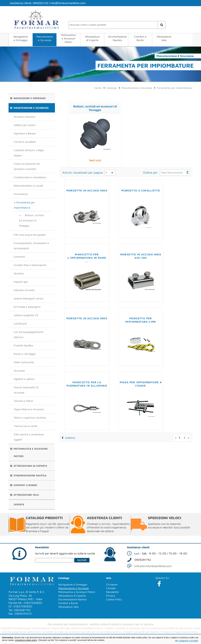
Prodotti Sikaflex (23, 345)
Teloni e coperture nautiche (30, 418)
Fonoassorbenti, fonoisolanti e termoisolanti (31, 246)
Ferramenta (21, 194)
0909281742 (40, 3)
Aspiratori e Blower (25, 133)
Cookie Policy (114, 599)
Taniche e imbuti (23, 401)
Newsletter (113, 592)
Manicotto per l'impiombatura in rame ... (87, 258)
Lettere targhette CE (26, 315)
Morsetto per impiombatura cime (141, 320)
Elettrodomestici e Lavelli (28, 186)
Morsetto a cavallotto (141, 190)
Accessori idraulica (24, 117)
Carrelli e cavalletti (25, 142)
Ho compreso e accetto (187, 641)
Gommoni (19, 257)
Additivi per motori (25, 125)
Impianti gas (21, 282)
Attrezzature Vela (164, 38)
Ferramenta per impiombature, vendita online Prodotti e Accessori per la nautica (101, 624)
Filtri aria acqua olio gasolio (30, 235)
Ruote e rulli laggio (25, 354)
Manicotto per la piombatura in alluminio (87, 384)
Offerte (19, 504)
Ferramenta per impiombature (24, 205)
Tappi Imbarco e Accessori (29, 409)
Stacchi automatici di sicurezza (26, 390)
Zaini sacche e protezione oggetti (29, 437)
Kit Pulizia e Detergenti (27, 307)
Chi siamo (112, 584)
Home (98, 88)
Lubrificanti (20, 323)
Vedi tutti (95, 160)
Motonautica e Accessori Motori (68, 38)
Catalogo (111, 88)
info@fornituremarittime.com (68, 3)
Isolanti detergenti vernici (29, 298)
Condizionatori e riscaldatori (30, 177)
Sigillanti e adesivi (24, 379)
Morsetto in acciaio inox (87, 190)
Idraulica (19, 273)
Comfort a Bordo (140, 38)
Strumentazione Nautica (117, 38)
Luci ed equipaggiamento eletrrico (29, 334)
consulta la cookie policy (26, 640)
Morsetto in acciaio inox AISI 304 (141, 256)
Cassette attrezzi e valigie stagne (29, 153)
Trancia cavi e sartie (26, 426)
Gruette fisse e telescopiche (30, 265)
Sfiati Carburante (24, 362)
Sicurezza (19, 371)
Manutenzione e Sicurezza (45, 38)
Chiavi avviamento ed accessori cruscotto (27, 166)
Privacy (111, 596)
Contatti (111, 588)
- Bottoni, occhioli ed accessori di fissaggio (31, 220)
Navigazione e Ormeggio (21, 38)
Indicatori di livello (24, 290)
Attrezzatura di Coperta (92, 38)
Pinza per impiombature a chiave (141, 384)
